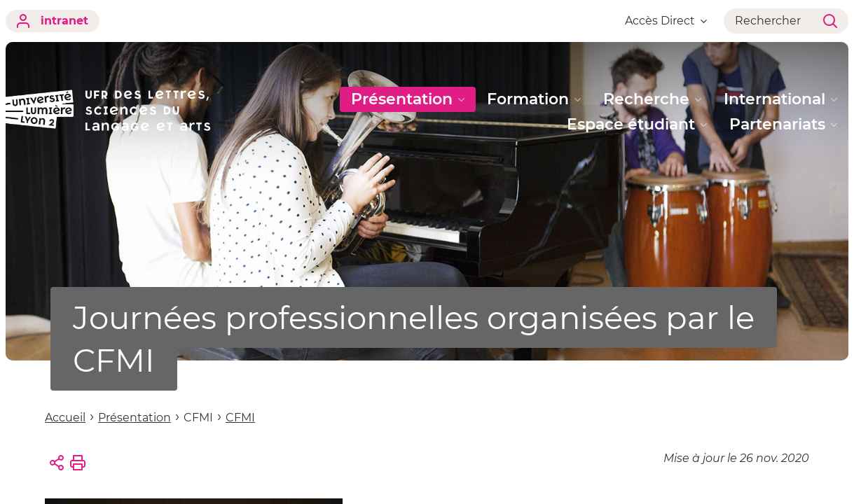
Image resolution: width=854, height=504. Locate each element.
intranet (53, 21)
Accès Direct (666, 21)
